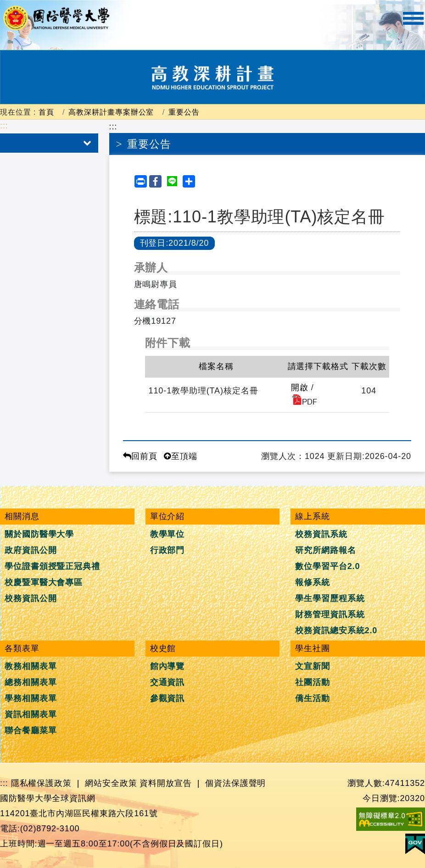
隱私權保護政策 (41, 783)
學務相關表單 (31, 698)
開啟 (300, 387)
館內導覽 (168, 666)
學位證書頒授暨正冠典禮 (52, 566)
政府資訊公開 (31, 550)
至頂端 (181, 456)
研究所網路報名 (325, 550)
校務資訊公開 (31, 598)
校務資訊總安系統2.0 (336, 630)
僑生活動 (313, 698)
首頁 (46, 112)
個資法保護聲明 (235, 783)
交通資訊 (168, 682)
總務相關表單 (31, 682)
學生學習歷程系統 (330, 598)
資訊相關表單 (31, 714)
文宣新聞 (313, 666)
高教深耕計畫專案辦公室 (111, 112)
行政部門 (168, 550)
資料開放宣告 (165, 783)
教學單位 (168, 534)
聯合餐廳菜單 (31, 730)
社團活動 (313, 682)
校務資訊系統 (321, 534)
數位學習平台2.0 (327, 566)
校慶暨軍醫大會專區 (44, 582)
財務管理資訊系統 (330, 614)
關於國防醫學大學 (39, 534)
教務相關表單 (31, 666)
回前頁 (140, 456)
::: (4, 126)
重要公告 (184, 112)
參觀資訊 (168, 698)
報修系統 (313, 582)
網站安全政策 (111, 783)
